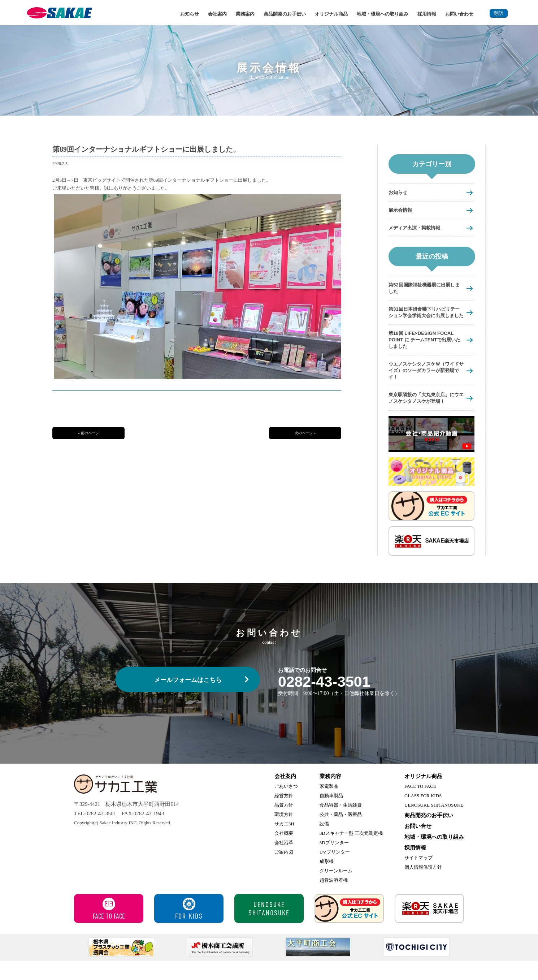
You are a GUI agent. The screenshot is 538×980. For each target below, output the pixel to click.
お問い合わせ (459, 14)
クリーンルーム (336, 890)
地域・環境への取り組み (383, 14)
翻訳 (499, 13)
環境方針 (284, 834)
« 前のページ (88, 433)
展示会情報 (402, 210)
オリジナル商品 (331, 14)
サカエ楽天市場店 (429, 928)
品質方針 (284, 824)
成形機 (327, 880)
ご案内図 (284, 871)
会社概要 (284, 852)
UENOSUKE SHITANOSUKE (434, 824)
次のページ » (305, 433)
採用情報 (427, 14)
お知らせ (190, 14)
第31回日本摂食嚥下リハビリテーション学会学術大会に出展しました (424, 318)
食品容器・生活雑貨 (341, 824)
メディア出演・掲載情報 (418, 228)
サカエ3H (284, 843)
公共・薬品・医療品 (341, 834)
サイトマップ (418, 877)
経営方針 (284, 815)
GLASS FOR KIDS (423, 815)
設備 (324, 843)
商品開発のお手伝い (285, 14)
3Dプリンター (334, 862)
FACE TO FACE (420, 805)
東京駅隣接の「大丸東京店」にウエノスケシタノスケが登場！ (424, 413)
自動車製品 (331, 815)
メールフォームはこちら (188, 699)
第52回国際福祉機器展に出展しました (424, 289)
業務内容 (330, 795)
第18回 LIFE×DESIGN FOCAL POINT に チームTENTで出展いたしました (426, 349)
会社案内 (217, 14)
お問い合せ (418, 845)
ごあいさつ (286, 805)
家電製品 (329, 805)
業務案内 (245, 14)
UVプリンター (335, 871)
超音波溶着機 (334, 899)
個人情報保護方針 (423, 886)
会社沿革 (284, 862)
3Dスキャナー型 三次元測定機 (351, 852)
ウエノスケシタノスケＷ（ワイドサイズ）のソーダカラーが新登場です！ (424, 381)
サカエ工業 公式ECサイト (349, 928)
